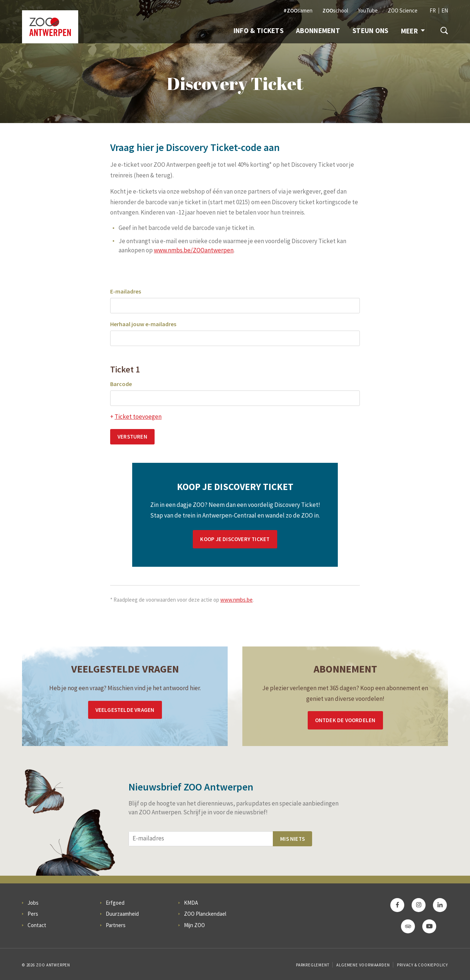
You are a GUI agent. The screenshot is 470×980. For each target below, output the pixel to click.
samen (298, 10)
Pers (33, 914)
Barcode (121, 384)
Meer (413, 31)
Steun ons (370, 30)
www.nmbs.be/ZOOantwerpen (194, 250)
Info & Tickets (258, 30)
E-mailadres (126, 291)
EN (445, 10)
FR (433, 10)
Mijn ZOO (194, 925)
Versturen (132, 437)
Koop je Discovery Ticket (235, 539)
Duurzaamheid (122, 914)
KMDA (191, 903)
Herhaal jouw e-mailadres (143, 324)
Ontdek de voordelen (345, 720)
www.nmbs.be (236, 600)
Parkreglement (312, 965)
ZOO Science (403, 10)
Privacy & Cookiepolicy (422, 965)
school (335, 10)
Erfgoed (115, 903)
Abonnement (318, 30)
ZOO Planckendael (205, 914)
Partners (116, 925)
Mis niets (292, 839)
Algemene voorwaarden (363, 965)
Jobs (33, 903)
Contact (37, 925)
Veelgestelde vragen (125, 710)
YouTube (368, 10)
